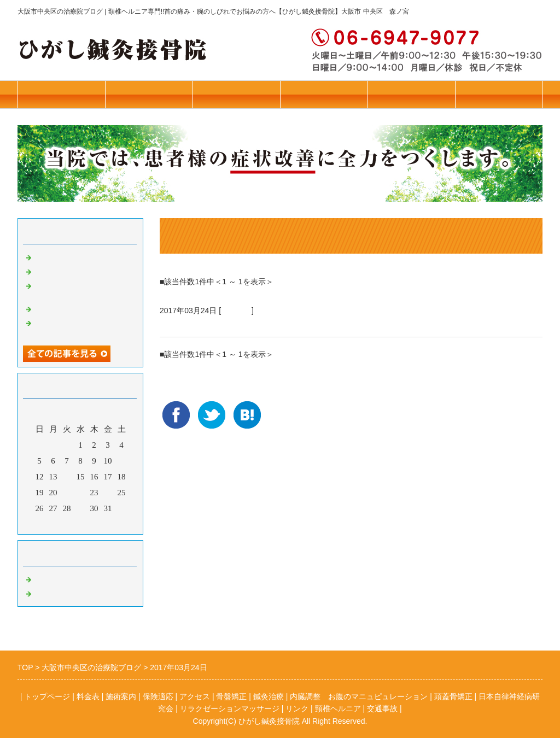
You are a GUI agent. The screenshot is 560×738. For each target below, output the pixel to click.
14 (67, 477)
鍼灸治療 (236, 311)
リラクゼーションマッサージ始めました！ (83, 289)
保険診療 (324, 94)
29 (81, 508)
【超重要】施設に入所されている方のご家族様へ (83, 327)
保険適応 (158, 696)
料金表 (88, 696)
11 (121, 461)
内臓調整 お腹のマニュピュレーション (359, 696)
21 (67, 493)
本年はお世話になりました (83, 256)
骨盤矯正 (50, 578)
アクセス (411, 94)
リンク (297, 708)
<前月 (60, 523)
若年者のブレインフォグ (79, 308)
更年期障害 (184, 324)
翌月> (101, 523)
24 (108, 493)
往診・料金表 (61, 94)
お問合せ (499, 94)
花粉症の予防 (59, 271)
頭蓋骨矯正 (453, 696)
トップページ (149, 94)
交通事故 (382, 708)
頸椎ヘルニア (338, 708)
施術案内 (236, 94)
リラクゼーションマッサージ (230, 708)
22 (81, 493)
